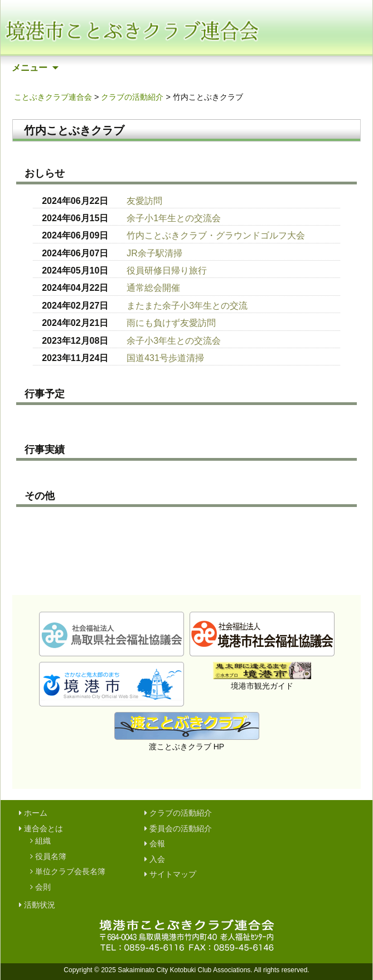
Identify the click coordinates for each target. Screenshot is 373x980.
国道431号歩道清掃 (165, 358)
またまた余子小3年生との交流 (187, 306)
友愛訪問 (144, 201)
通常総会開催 (153, 288)
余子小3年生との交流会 (174, 341)
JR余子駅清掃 (154, 253)
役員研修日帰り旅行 (167, 270)
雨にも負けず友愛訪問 (171, 323)
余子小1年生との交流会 (174, 218)
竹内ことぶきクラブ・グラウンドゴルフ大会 (216, 235)
